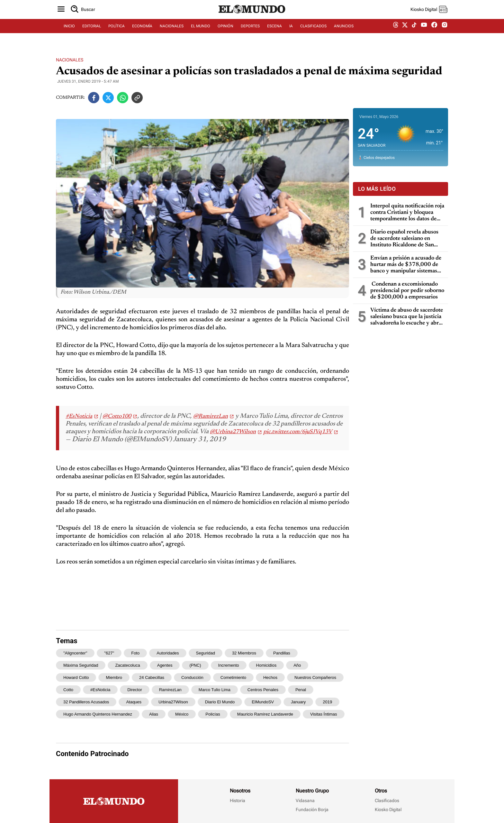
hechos (270, 677)
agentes (165, 665)
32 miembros (244, 653)
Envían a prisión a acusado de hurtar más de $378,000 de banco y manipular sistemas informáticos (406, 265)
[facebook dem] (434, 31)
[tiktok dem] (414, 31)
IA (291, 31)
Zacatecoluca (127, 665)
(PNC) (195, 665)
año (297, 665)
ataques (134, 702)
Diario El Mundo (220, 702)
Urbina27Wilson (173, 702)
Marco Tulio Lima (215, 690)
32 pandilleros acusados (86, 702)
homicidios (266, 665)
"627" (109, 653)
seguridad (206, 653)
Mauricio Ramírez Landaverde (265, 714)
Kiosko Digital (388, 809)
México (182, 714)
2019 (327, 702)
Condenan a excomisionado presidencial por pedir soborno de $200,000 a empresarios (407, 291)
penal (301, 690)
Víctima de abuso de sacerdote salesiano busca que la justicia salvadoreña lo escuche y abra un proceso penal (407, 317)
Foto (135, 653)
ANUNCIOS (344, 31)
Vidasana (305, 800)
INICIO (69, 31)
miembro (114, 677)
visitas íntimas (324, 714)
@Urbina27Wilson (233, 432)
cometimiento (233, 677)
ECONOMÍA (142, 31)
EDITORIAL (92, 31)
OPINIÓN (225, 31)
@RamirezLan (211, 416)
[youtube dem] (424, 31)
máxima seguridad (81, 665)
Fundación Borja (312, 809)
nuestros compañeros (315, 677)
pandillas (282, 653)
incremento (229, 665)
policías (213, 714)
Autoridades (168, 653)
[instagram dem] (447, 31)
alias (154, 714)
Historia (238, 800)
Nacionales (70, 60)
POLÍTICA (117, 31)
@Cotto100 (117, 416)
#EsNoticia (79, 416)
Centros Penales (263, 690)
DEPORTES (250, 31)
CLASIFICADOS (313, 31)
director (135, 690)
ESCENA (274, 31)
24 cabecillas (152, 677)
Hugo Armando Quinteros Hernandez (98, 714)
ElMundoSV (263, 702)
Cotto (68, 690)
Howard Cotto (76, 677)
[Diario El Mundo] (252, 18)
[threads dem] (396, 31)
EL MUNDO (201, 31)
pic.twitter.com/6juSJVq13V (298, 432)
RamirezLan (170, 690)
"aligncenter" (75, 653)
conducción (192, 677)
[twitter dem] (405, 31)
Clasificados (387, 800)
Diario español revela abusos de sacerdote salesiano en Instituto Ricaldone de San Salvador (404, 239)
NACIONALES (172, 31)
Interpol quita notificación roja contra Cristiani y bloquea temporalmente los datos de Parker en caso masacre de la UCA (407, 213)
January (298, 702)
